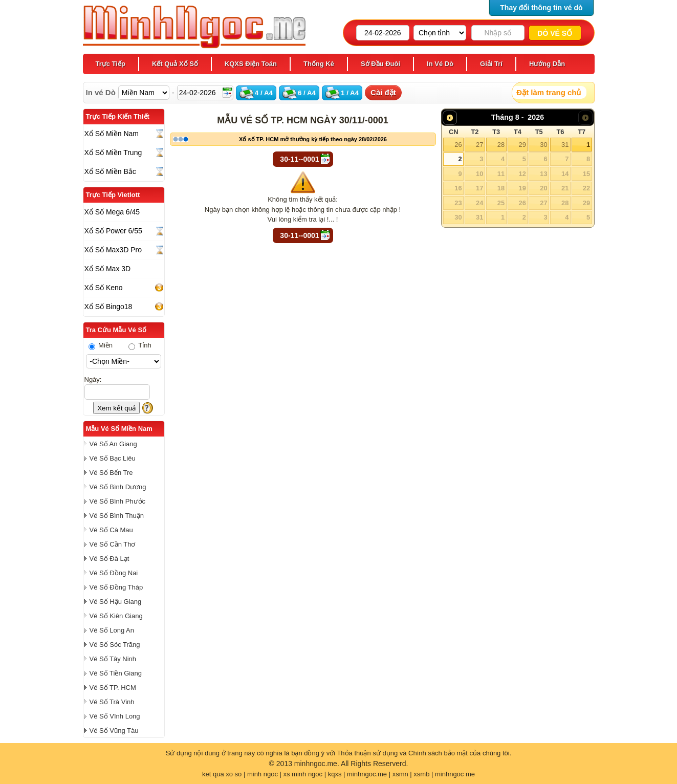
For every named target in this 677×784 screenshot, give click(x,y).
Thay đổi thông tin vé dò (541, 8)
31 (565, 145)
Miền (101, 345)
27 (479, 145)
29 (522, 145)
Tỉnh (140, 345)
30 (543, 145)
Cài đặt (383, 92)
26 (458, 145)
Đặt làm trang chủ (549, 92)
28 (501, 145)
